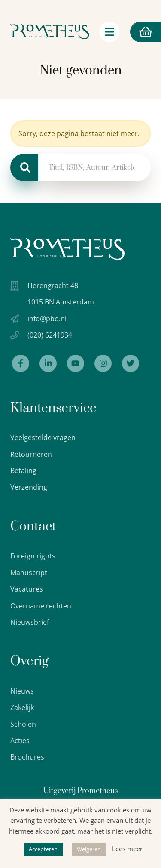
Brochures (27, 757)
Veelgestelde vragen (43, 437)
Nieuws (22, 691)
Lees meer (127, 849)
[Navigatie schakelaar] (109, 32)
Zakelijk (22, 707)
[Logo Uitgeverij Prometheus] (50, 32)
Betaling (23, 471)
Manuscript (29, 573)
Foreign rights (33, 556)
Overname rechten (41, 606)
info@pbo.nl (47, 319)
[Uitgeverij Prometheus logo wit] (67, 249)
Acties (20, 741)
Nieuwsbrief (30, 622)
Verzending (29, 487)
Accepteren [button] (43, 849)
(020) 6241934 (50, 335)
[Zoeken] (24, 167)
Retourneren (31, 454)
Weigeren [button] (89, 849)
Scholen (23, 724)
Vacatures (27, 589)
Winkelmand (141, 32)
